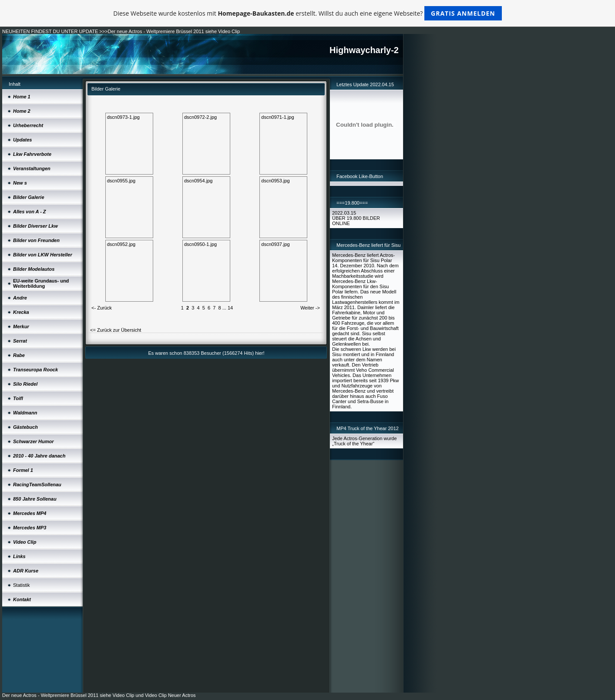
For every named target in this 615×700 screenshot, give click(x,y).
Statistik (22, 585)
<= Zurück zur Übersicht (116, 330)
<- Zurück (102, 308)
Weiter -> (310, 308)
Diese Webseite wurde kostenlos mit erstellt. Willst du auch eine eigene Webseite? (307, 13)
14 (230, 308)
